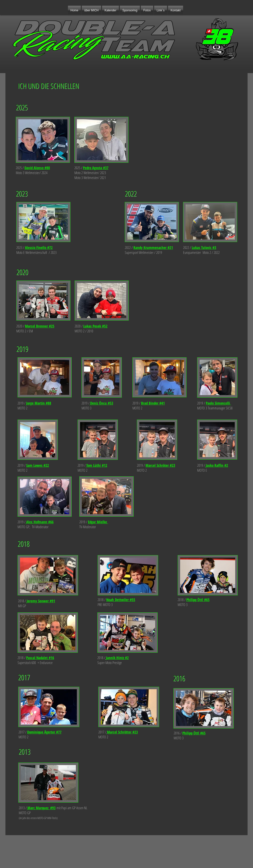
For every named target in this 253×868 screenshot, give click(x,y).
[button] (130, 10)
